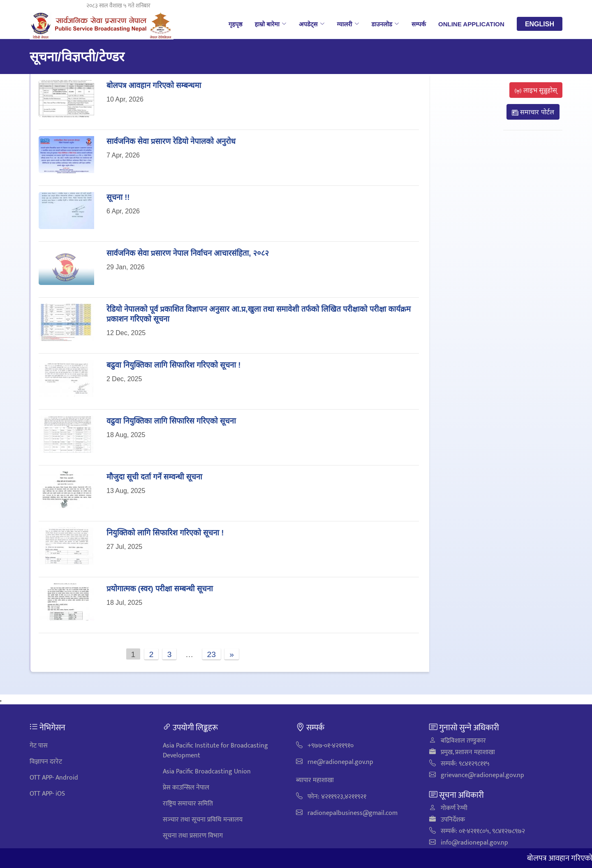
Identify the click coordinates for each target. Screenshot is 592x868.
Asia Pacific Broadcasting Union (207, 772)
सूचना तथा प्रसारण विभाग (193, 836)
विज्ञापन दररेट (46, 762)
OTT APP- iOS (47, 794)
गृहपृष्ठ (236, 24)
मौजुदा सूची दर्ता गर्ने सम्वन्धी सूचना (154, 476)
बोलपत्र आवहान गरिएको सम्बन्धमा (154, 85)
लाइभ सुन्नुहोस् (536, 90)
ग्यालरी (348, 24)
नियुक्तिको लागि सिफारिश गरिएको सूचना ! (165, 532)
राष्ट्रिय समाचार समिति (188, 804)
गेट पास (39, 746)
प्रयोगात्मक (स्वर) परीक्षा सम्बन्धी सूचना (160, 588)
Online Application (471, 24)
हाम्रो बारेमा (270, 24)
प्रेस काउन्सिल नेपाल (186, 788)
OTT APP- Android (54, 778)
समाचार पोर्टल (533, 112)
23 (212, 654)
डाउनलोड (386, 24)
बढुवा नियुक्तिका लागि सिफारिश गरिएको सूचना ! (173, 365)
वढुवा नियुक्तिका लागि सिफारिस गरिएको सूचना (171, 420)
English (540, 24)
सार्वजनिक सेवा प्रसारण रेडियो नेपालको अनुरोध (171, 141)
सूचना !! (118, 197)
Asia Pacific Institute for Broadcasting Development (215, 751)
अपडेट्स (312, 24)
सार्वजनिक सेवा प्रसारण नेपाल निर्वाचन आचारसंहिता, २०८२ (188, 253)
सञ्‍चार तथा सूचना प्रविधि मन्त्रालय (203, 820)
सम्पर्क (419, 24)
